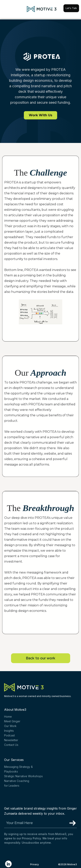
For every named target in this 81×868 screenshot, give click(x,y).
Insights (9, 731)
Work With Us (40, 115)
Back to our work (41, 658)
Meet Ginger (12, 721)
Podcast (9, 735)
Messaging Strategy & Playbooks (18, 769)
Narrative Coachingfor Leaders (17, 783)
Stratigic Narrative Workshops (23, 776)
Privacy (34, 864)
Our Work (10, 726)
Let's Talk (71, 8)
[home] (41, 9)
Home (8, 717)
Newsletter (11, 740)
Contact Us (11, 745)
